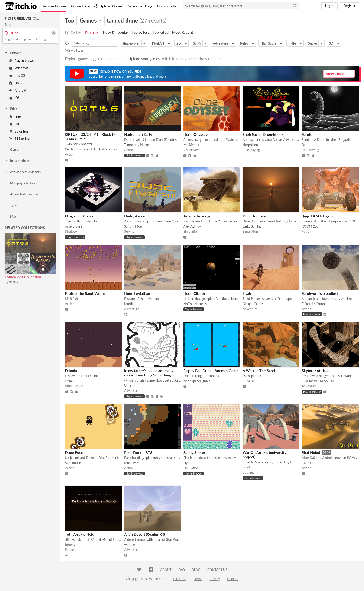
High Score (268, 43)
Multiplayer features (21, 183)
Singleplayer (131, 43)
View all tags (75, 50)
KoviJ (246, 467)
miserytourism (75, 226)
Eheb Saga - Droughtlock (263, 134)
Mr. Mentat (191, 145)
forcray (70, 545)
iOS (14, 98)
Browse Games (54, 6)
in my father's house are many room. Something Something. (149, 373)
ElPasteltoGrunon (314, 304)
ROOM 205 (310, 226)
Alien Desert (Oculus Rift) (145, 534)
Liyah (247, 293)
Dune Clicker (194, 293)
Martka (129, 304)
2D (179, 43)
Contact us (217, 570)
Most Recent (183, 32)
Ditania (71, 370)
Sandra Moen (134, 226)
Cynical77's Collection (23, 277)
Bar (304, 145)
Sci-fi (197, 43)
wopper (130, 545)
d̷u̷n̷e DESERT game (318, 216)
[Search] (295, 6)
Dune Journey (254, 216)
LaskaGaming (252, 226)
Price (11, 109)
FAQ (182, 570)
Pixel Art (158, 43)
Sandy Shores (195, 452)
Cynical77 (12, 282)
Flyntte (188, 463)
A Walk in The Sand (259, 370)
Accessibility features (21, 194)
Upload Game (108, 6)
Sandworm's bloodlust (320, 293)
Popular (92, 32)
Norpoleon (250, 145)
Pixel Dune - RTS (138, 452)
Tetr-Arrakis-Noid (80, 534)
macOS (17, 75)
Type (11, 205)
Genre (11, 149)
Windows (19, 68)
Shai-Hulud (311, 452)
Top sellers (140, 32)
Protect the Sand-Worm (85, 293)
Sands (307, 134)
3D (331, 43)
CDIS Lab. (309, 463)
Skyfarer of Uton (316, 370)
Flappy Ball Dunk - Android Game (211, 370)
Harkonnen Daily (138, 134)
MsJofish (71, 299)
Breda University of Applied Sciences (91, 149)
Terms (198, 579)
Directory (180, 579)
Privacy (215, 579)
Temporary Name (136, 145)
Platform (13, 53)
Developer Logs (139, 6)
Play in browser (23, 61)
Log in (329, 6)
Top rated (161, 32)
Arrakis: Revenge (197, 216)
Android (18, 90)
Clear (37, 18)
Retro (244, 43)
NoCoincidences (195, 304)
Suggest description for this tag (25, 39)
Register (350, 6)
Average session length (23, 172)
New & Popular (115, 32)
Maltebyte (131, 463)
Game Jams (80, 6)
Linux (16, 83)
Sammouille (73, 463)
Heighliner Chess (79, 216)
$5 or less (19, 131)
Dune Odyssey (195, 134)
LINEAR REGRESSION (318, 381)
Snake (312, 43)
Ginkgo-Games (253, 304)
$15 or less (20, 139)
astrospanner (252, 376)
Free (15, 116)
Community (166, 6)
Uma (128, 385)
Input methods (17, 161)
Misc (10, 216)
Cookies (233, 579)
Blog (196, 570)
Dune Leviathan (137, 293)
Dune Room (75, 452)
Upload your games (144, 58)
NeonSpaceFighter (197, 381)
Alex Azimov (192, 226)
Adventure (220, 43)
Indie (292, 43)
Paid (15, 124)
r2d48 (69, 381)
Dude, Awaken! (137, 216)
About (166, 570)
